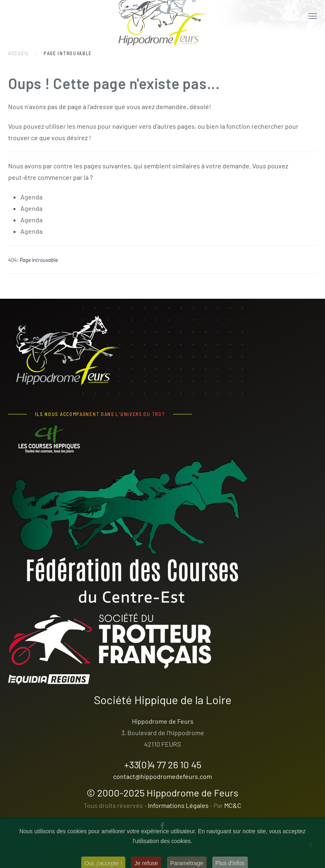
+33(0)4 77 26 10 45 (163, 764)
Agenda (31, 197)
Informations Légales (178, 805)
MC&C (233, 805)
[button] (313, 16)
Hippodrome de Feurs (193, 793)
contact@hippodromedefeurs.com (162, 776)
